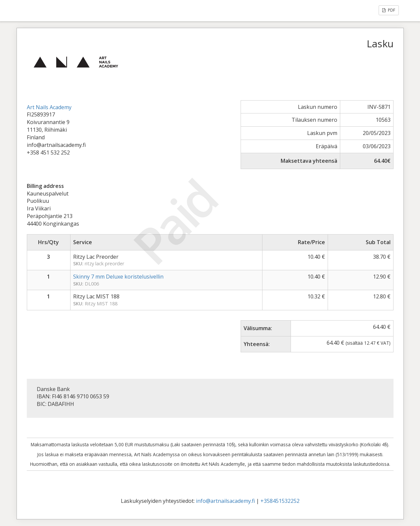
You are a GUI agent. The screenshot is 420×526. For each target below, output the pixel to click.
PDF (389, 10)
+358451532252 (280, 501)
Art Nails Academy (49, 107)
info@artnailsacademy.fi (225, 501)
